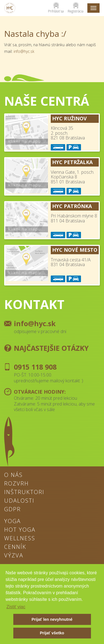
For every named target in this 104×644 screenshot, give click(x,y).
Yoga (12, 521)
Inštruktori (24, 492)
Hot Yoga (20, 530)
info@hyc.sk (24, 51)
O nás (13, 475)
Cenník (15, 547)
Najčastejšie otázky (51, 348)
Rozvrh (17, 484)
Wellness (20, 539)
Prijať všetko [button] (52, 633)
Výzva (14, 556)
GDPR (12, 510)
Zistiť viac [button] (16, 607)
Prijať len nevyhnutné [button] (52, 619)
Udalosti (19, 501)
